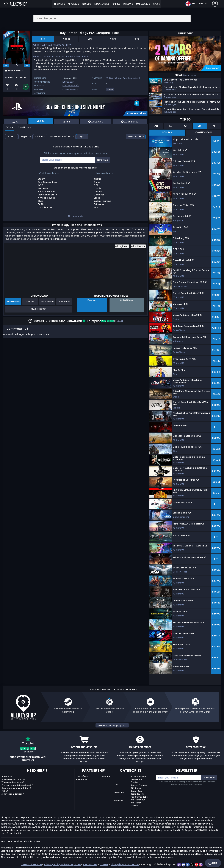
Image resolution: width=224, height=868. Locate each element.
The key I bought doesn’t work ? (17, 785)
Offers (9, 127)
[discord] (184, 864)
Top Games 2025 (139, 797)
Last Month (64, 301)
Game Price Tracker (136, 781)
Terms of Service (31, 864)
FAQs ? (5, 791)
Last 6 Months (47, 301)
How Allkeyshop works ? (13, 779)
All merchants (75, 216)
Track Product (39, 309)
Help (213, 863)
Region (24, 136)
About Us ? (7, 776)
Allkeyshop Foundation (125, 864)
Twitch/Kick (82, 776)
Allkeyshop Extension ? (13, 794)
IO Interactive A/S (71, 86)
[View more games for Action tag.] (110, 91)
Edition (39, 136)
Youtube (106, 776)
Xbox (116, 784)
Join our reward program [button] (112, 725)
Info (43, 39)
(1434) (102, 321)
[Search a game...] (112, 18)
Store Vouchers (138, 776)
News (113, 39)
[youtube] (197, 864)
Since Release (13, 301)
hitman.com (68, 82)
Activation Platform (61, 136)
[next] (27, 65)
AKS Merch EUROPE (136, 804)
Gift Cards (136, 788)
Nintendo (118, 801)
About (66, 39)
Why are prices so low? (13, 782)
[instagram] (201, 864)
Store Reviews (137, 794)
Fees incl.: (135, 136)
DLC (90, 39)
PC (107, 78)
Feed (137, 39)
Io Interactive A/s (70, 89)
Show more (190, 75)
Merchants (82, 779)
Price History (24, 127)
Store (10, 136)
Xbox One (122, 78)
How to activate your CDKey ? (16, 788)
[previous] (6, 65)
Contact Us (90, 864)
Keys (81, 136)
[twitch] (179, 864)
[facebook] (188, 864)
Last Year (30, 301)
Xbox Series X (134, 78)
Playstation (119, 792)
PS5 (115, 78)
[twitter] (192, 864)
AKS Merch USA (138, 800)
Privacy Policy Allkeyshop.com (62, 864)
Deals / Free (136, 791)
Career (104, 864)
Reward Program (139, 785)
